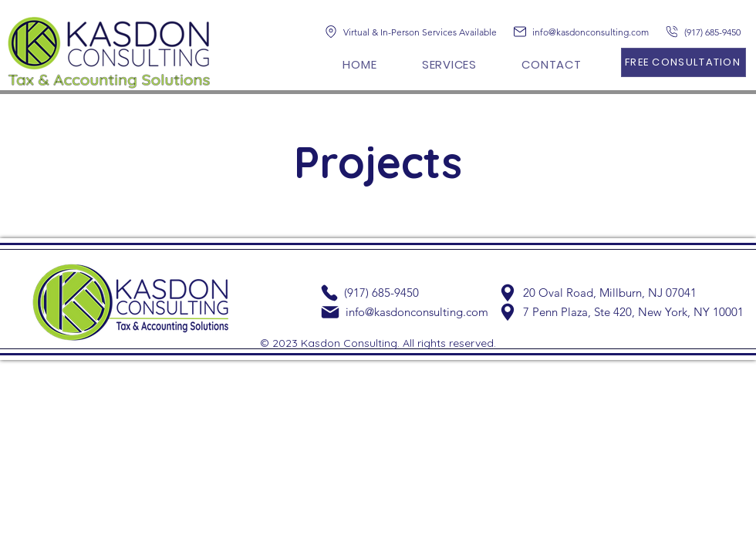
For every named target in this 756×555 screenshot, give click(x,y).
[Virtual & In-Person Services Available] (415, 32)
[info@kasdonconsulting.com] (588, 32)
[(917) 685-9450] (707, 32)
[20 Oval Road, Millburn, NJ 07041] (600, 293)
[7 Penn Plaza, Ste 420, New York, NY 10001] (621, 312)
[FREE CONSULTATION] (683, 62)
